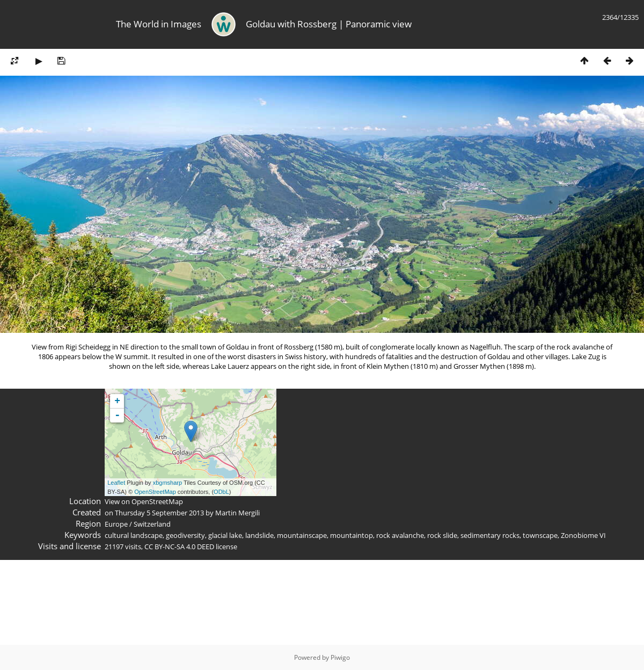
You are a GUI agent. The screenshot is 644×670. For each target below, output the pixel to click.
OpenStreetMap (155, 492)
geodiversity (185, 535)
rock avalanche (400, 535)
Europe (116, 524)
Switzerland (152, 524)
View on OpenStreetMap (144, 501)
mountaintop (352, 535)
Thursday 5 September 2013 (159, 513)
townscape (540, 535)
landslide (259, 535)
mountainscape (302, 535)
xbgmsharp (167, 483)
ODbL (221, 492)
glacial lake (225, 535)
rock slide (442, 535)
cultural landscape (134, 535)
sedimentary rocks (490, 535)
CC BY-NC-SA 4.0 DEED (179, 547)
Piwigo (340, 657)
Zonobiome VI (583, 535)
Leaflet (116, 483)
